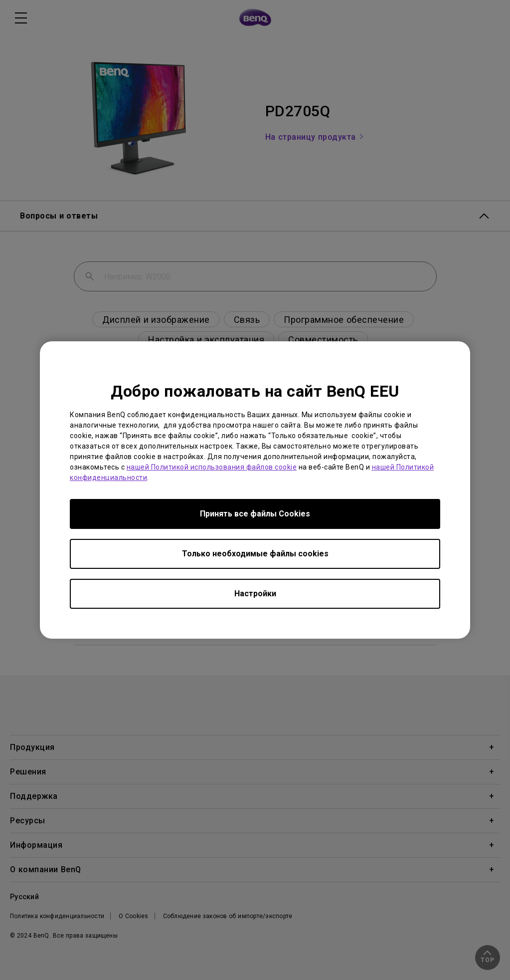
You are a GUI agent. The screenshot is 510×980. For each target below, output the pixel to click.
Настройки (255, 594)
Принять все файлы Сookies (255, 514)
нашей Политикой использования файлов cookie (212, 467)
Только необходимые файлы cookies (255, 554)
